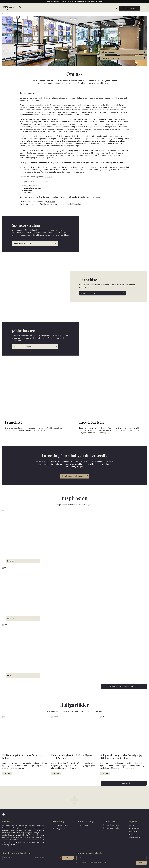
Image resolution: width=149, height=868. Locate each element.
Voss (43, 172)
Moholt (23, 172)
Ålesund (30, 172)
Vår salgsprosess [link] (109, 52)
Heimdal (124, 170)
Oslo (81, 170)
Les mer (104, 862)
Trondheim (116, 170)
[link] (115, 8)
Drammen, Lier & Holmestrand (66, 170)
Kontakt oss (83, 1)
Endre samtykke (134, 838)
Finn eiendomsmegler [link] (111, 58)
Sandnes (58, 172)
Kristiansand (79, 172)
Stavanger (49, 172)
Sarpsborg (106, 170)
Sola (64, 172)
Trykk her (48, 177)
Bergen (37, 172)
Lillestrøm (88, 170)
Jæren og (70, 172)
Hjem (4, 13)
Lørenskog (97, 170)
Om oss (9, 13)
